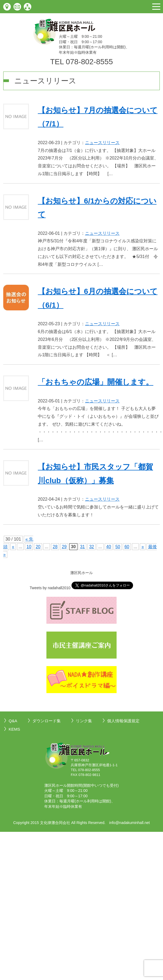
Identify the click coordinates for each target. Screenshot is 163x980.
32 (91, 547)
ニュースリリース (102, 143)
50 (118, 547)
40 (109, 547)
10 (29, 547)
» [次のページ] (143, 547)
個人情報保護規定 (123, 721)
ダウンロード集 (47, 721)
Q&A (13, 721)
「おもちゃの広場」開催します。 (96, 382)
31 (83, 547)
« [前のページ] (13, 547)
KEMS (14, 729)
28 (55, 547)
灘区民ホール (81, 573)
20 (38, 547)
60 (127, 547)
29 (64, 547)
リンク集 (84, 721)
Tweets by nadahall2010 (50, 588)
